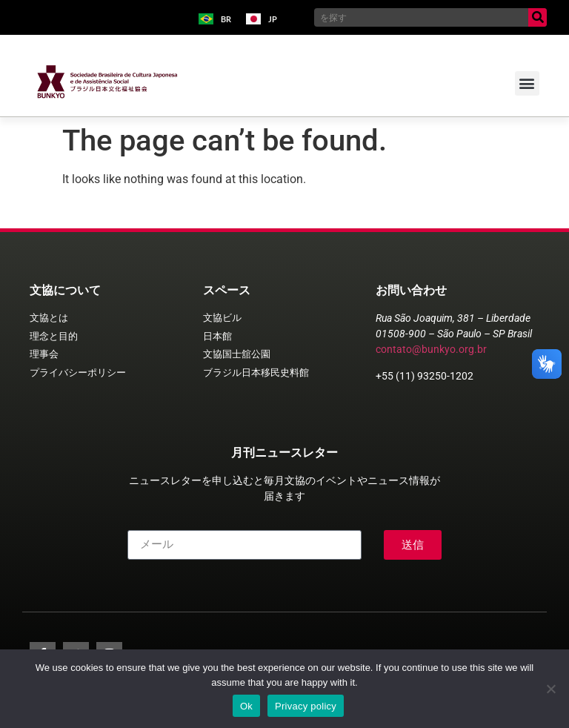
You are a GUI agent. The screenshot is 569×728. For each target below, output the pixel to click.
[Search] (538, 17)
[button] (527, 83)
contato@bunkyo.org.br (431, 349)
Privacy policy (306, 706)
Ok (246, 706)
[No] (550, 689)
